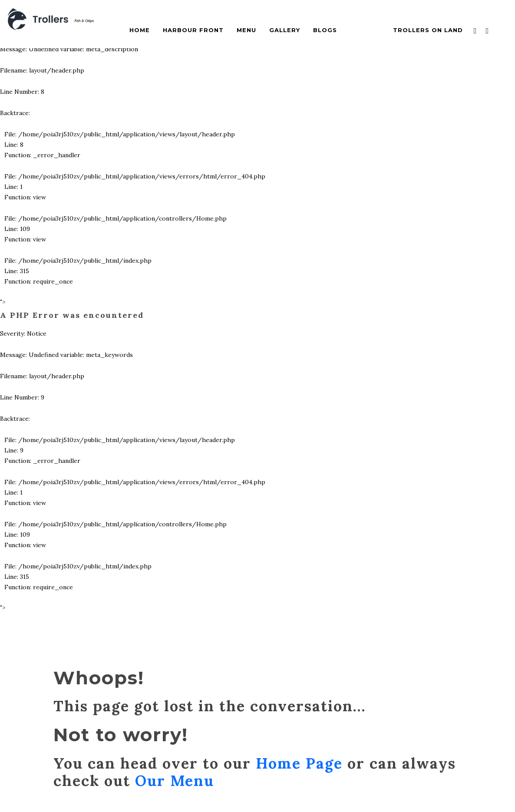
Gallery (285, 30)
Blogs (325, 30)
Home (140, 30)
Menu (246, 30)
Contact (365, 30)
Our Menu (175, 781)
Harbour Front (193, 30)
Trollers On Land (428, 30)
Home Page (299, 763)
